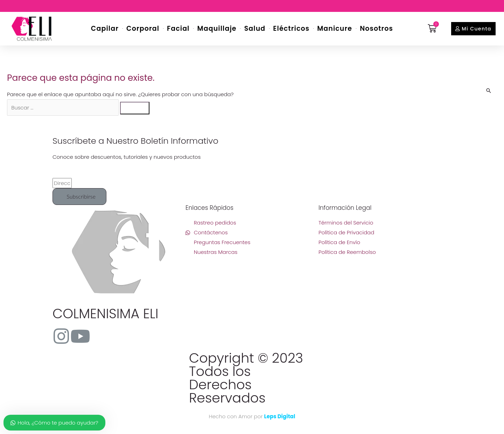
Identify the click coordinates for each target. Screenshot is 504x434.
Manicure (335, 29)
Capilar (105, 29)
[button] (473, 29)
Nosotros (376, 29)
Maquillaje (217, 29)
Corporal (143, 29)
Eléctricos (291, 29)
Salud (255, 29)
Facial (178, 29)
